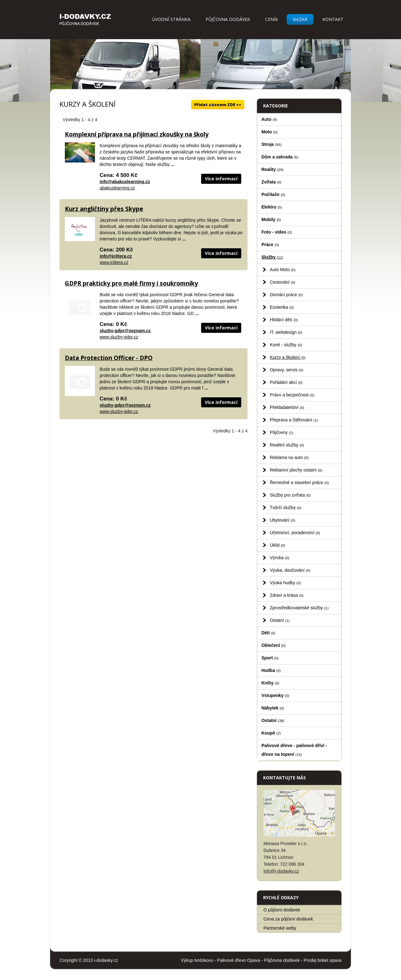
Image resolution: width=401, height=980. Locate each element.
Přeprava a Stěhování (294, 420)
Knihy (270, 683)
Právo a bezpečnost (292, 395)
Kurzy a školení (288, 357)
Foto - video (276, 232)
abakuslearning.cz (117, 188)
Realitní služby (287, 445)
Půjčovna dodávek (228, 19)
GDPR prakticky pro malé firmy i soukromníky (131, 283)
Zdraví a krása (287, 595)
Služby (272, 257)
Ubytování (282, 520)
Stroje (271, 144)
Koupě (271, 733)
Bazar (300, 19)
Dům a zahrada (280, 157)
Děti (268, 633)
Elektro (272, 207)
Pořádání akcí (286, 382)
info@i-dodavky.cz (281, 871)
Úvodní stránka (171, 19)
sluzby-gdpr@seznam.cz (125, 331)
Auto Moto (283, 270)
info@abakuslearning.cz (125, 182)
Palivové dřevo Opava (239, 960)
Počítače (273, 194)
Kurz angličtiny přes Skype (104, 209)
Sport (270, 658)
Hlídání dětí (284, 320)
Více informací (221, 179)
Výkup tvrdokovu (197, 960)
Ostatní (280, 620)
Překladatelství (287, 407)
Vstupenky (275, 695)
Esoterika (282, 307)
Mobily (271, 219)
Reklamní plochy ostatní (296, 470)
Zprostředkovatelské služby (299, 608)
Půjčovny (281, 432)
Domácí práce (286, 295)
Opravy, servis (286, 370)
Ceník (271, 19)
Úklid (277, 545)
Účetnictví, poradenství (295, 533)
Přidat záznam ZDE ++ (218, 105)
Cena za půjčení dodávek (288, 919)
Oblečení (273, 645)
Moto (269, 132)
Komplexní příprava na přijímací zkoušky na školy (137, 134)
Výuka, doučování (290, 570)
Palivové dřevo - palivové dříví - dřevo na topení (294, 750)
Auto (269, 119)
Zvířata (271, 182)
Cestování (282, 282)
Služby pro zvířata (290, 495)
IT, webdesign (286, 332)
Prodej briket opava (323, 960)
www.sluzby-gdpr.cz (119, 337)
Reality (272, 169)
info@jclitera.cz (116, 256)
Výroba (280, 558)
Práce (270, 245)
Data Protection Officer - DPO (109, 358)
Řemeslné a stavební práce (299, 482)
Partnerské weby (280, 928)
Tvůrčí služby (286, 508)
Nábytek (273, 708)
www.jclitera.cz (114, 262)
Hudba (271, 670)
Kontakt (333, 19)
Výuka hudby (285, 583)
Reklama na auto (289, 457)
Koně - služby (286, 345)
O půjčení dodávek (282, 910)
